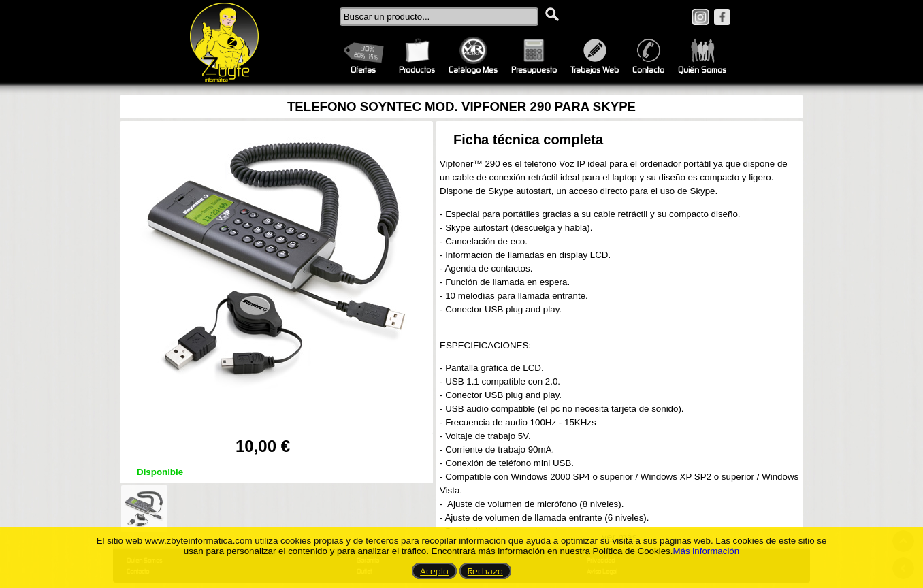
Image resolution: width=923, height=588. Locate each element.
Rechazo (485, 571)
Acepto (434, 571)
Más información (706, 551)
